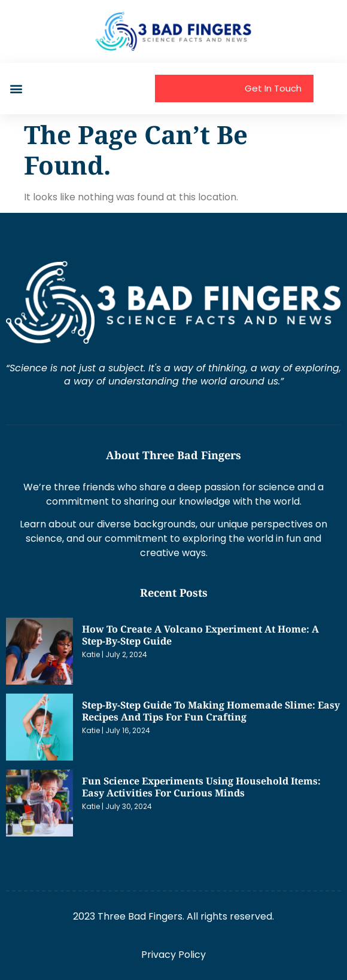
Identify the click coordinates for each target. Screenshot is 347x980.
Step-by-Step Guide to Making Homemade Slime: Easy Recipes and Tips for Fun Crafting (211, 711)
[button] (16, 88)
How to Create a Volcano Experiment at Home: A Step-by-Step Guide (200, 635)
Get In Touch (273, 88)
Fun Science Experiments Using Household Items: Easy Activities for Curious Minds (201, 787)
